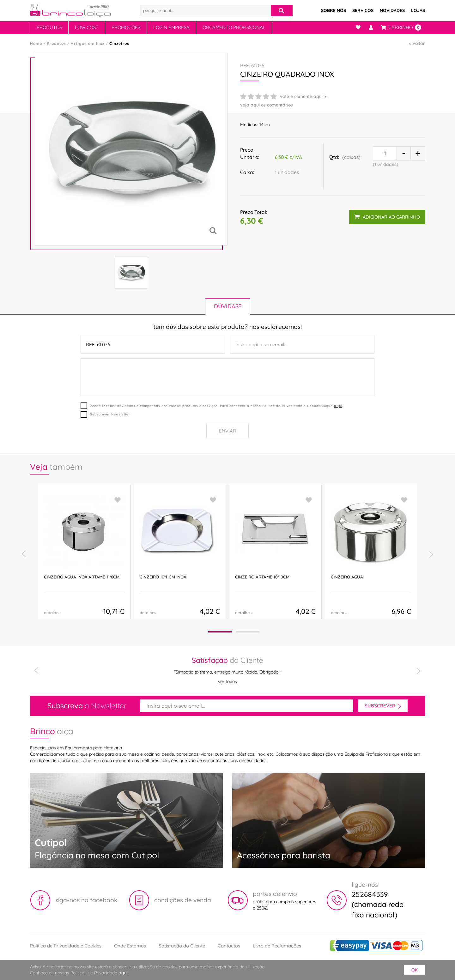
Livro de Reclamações (277, 946)
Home (36, 43)
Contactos (229, 946)
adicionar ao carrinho (387, 217)
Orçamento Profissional (234, 27)
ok (415, 970)
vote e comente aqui (301, 96)
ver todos (227, 681)
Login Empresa (171, 27)
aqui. (124, 973)
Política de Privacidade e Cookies (66, 946)
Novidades (392, 10)
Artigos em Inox (88, 43)
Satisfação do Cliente (182, 946)
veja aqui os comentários (267, 105)
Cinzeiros (119, 43)
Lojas (418, 10)
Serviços (363, 10)
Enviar (227, 431)
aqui (338, 406)
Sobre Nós (334, 10)
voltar (419, 43)
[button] (220, 632)
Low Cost (87, 27)
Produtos (49, 27)
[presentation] (24, 554)
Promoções (126, 27)
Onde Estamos (130, 946)
